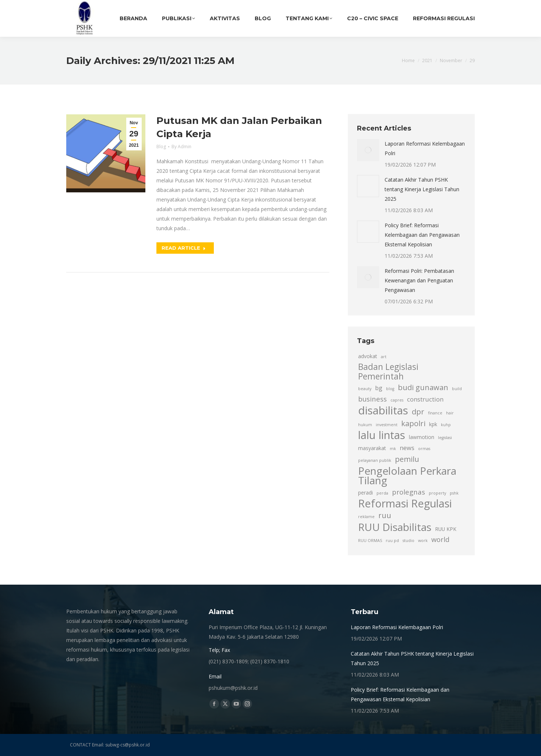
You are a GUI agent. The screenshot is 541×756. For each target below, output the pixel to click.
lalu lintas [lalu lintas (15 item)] (382, 435)
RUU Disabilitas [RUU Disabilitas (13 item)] (395, 527)
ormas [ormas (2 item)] (424, 449)
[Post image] (368, 150)
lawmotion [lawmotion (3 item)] (422, 437)
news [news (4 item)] (407, 448)
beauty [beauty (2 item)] (365, 389)
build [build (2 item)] (457, 389)
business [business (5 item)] (372, 399)
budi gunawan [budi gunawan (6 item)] (423, 387)
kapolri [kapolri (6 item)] (413, 423)
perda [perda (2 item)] (382, 493)
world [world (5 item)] (440, 539)
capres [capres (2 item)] (397, 400)
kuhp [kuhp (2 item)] (446, 425)
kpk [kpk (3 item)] (433, 424)
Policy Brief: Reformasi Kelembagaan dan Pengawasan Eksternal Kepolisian (422, 235)
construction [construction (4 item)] (425, 399)
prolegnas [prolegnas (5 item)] (409, 492)
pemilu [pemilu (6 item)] (407, 459)
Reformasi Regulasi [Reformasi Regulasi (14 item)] (405, 503)
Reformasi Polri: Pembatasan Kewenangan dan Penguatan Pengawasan (419, 280)
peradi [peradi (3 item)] (365, 493)
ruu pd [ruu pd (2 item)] (392, 541)
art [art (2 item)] (384, 357)
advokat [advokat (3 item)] (368, 356)
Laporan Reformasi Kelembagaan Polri (425, 148)
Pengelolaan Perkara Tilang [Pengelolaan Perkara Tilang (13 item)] (407, 475)
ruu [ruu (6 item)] (385, 515)
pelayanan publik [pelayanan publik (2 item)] (375, 460)
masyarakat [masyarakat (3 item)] (372, 448)
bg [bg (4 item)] (379, 388)
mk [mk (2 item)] (393, 449)
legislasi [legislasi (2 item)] (445, 438)
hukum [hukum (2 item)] (365, 425)
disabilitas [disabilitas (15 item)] (383, 410)
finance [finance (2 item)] (435, 413)
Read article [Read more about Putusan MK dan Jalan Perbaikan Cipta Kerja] (184, 248)
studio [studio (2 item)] (409, 541)
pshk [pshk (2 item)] (454, 493)
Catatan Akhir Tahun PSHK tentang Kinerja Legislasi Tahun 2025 (422, 189)
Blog (161, 147)
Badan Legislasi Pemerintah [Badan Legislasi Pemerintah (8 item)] (388, 372)
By (181, 147)
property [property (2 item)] (437, 493)
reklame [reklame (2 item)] (366, 517)
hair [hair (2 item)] (450, 413)
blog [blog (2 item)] (390, 389)
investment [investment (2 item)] (387, 425)
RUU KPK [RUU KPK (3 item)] (446, 529)
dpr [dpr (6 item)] (418, 411)
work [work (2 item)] (423, 541)
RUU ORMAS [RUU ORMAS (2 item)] (370, 541)
